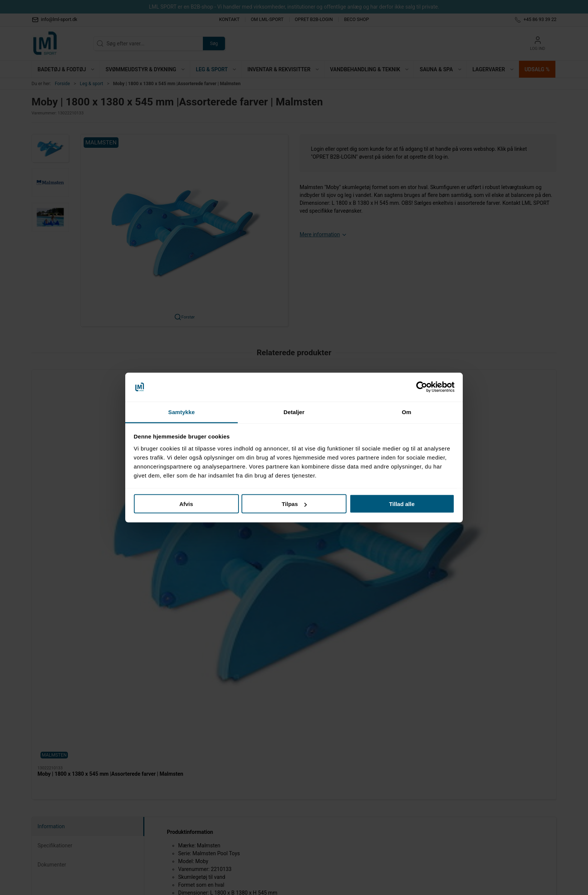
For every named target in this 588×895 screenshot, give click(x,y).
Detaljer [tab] (294, 412)
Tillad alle (402, 504)
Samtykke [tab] (182, 412)
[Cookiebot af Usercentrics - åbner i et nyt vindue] (422, 387)
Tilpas (294, 504)
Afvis (186, 504)
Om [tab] (406, 412)
